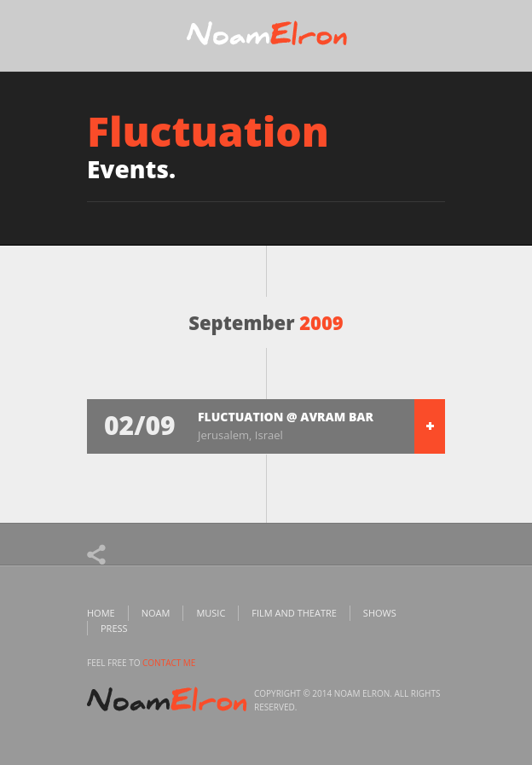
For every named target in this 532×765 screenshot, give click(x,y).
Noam (156, 613)
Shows (380, 613)
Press (114, 628)
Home (101, 613)
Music (211, 613)
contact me (169, 663)
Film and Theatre (294, 613)
